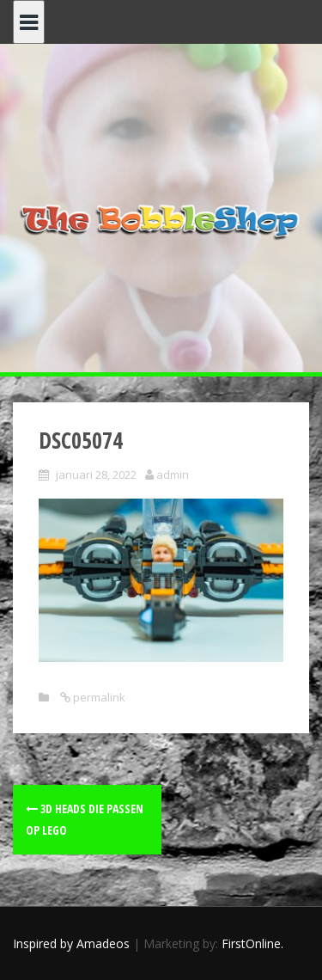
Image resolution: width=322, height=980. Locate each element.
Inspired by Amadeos (71, 943)
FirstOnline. (252, 943)
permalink (98, 697)
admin (173, 475)
